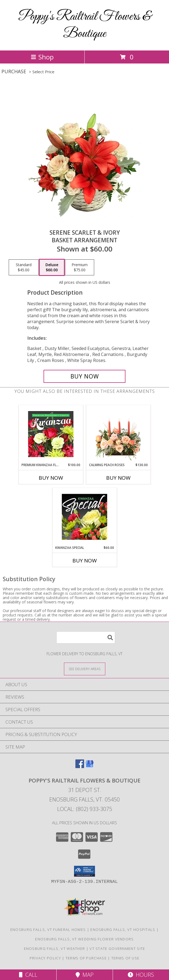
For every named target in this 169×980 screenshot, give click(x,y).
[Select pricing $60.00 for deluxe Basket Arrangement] (52, 268)
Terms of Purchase (86, 958)
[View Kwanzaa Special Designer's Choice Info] (84, 517)
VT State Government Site (117, 949)
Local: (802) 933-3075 (85, 809)
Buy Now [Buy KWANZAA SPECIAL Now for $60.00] (85, 561)
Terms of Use (125, 958)
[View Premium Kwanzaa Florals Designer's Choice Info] (51, 434)
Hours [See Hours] (141, 975)
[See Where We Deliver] (85, 669)
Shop (42, 57)
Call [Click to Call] (28, 975)
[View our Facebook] (80, 766)
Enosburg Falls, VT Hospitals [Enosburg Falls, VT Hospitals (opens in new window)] (123, 930)
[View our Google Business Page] (90, 766)
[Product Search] (86, 637)
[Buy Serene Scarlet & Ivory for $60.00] (84, 376)
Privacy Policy (45, 958)
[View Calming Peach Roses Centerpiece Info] (118, 434)
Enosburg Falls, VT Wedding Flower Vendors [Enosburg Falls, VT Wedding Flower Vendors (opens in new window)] (84, 939)
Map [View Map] (85, 975)
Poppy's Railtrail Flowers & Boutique (84, 25)
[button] (84, 871)
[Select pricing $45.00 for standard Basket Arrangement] (24, 268)
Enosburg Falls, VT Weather (55, 949)
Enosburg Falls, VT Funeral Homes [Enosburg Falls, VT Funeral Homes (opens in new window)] (48, 930)
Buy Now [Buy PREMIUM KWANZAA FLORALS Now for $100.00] (51, 478)
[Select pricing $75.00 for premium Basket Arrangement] (80, 268)
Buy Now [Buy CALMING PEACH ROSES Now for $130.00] (118, 478)
